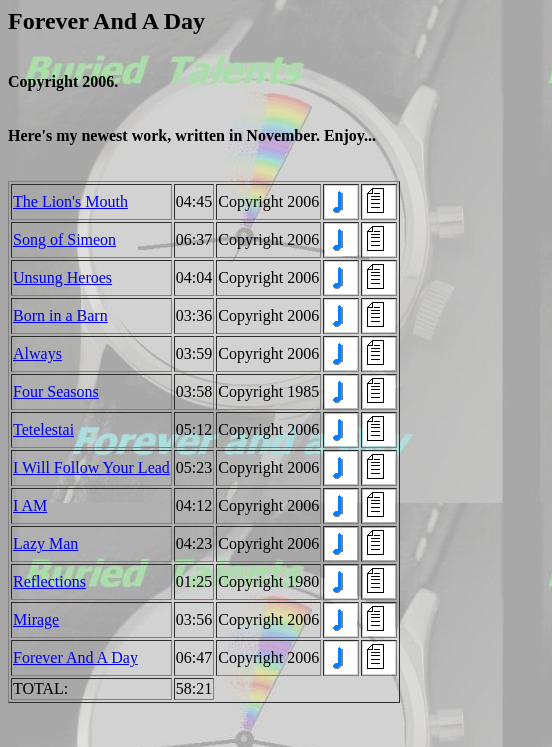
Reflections (49, 581)
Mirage (36, 619)
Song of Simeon (64, 239)
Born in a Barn (60, 315)
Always (37, 353)
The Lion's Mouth (70, 201)
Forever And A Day (75, 657)
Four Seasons (56, 391)
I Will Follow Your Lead (91, 467)
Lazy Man (45, 543)
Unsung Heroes (62, 277)
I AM (30, 505)
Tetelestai (43, 429)
